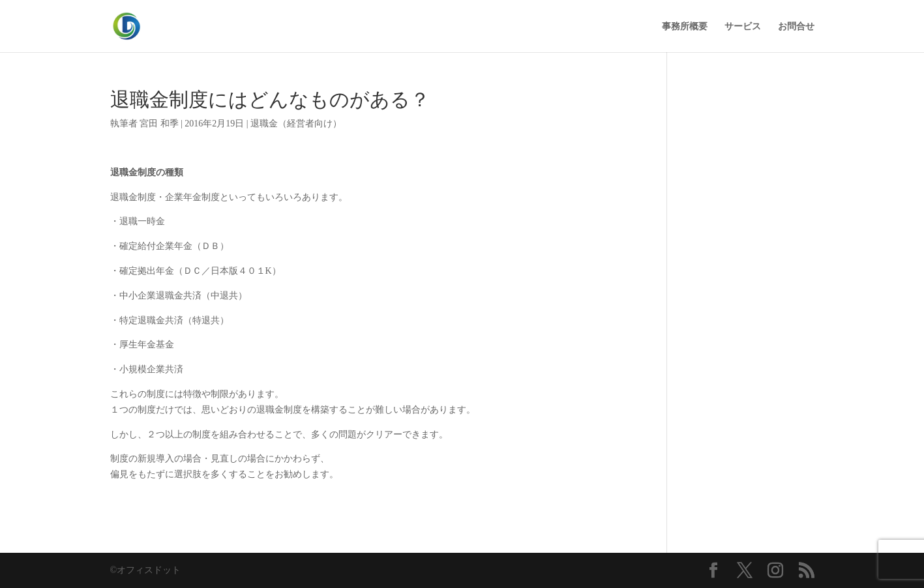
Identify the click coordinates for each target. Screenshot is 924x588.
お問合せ (796, 26)
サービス (743, 26)
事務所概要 (685, 26)
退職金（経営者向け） (296, 124)
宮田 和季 (159, 124)
